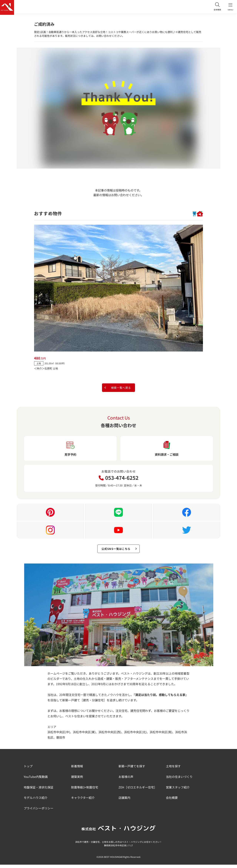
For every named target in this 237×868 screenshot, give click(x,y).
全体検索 (215, 7)
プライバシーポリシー (39, 811)
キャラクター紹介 (83, 801)
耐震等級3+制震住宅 (85, 791)
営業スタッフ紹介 (178, 791)
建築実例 (77, 780)
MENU (230, 7)
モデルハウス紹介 (36, 801)
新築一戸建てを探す (132, 769)
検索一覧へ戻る (117, 388)
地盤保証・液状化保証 (39, 791)
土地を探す (173, 769)
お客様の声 (126, 780)
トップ (28, 769)
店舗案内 (124, 801)
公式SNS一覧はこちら (120, 551)
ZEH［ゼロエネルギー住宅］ (138, 791)
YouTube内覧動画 (36, 780)
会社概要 (172, 801)
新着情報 (77, 769)
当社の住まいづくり (179, 780)
